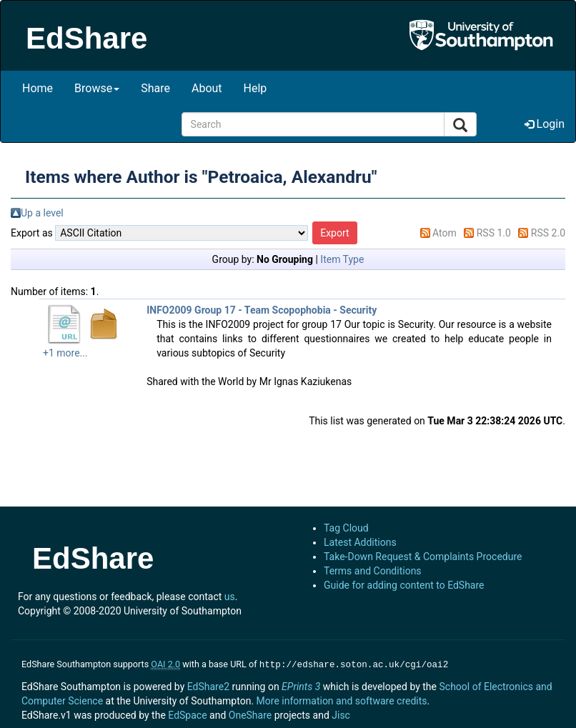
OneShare (250, 714)
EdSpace (187, 714)
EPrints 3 (301, 685)
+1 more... (65, 353)
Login (545, 124)
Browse (97, 88)
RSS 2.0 (548, 233)
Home (38, 88)
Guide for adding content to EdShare (404, 585)
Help (255, 88)
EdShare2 (208, 685)
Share (155, 88)
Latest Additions (360, 542)
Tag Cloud (346, 528)
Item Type (342, 259)
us (230, 597)
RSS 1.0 (494, 233)
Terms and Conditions (373, 571)
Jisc (341, 714)
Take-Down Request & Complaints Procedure (423, 557)
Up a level (42, 213)
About (207, 88)
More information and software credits (342, 699)
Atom (445, 233)
